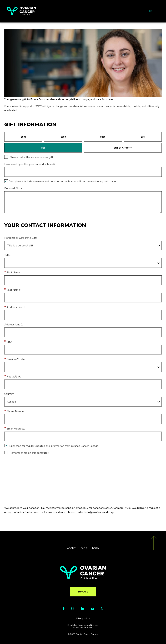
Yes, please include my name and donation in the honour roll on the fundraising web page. (63, 182)
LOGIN (96, 548)
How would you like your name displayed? (30, 164)
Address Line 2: (14, 325)
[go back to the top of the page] (154, 544)
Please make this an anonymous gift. (32, 157)
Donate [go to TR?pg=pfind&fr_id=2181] (83, 592)
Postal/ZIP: (14, 377)
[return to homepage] (83, 578)
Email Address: (16, 429)
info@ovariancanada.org (100, 512)
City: (9, 342)
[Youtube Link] (92, 609)
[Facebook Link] (64, 609)
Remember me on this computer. (29, 453)
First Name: (14, 273)
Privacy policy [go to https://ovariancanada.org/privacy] (83, 618)
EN (151, 11)
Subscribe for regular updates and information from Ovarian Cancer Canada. (54, 446)
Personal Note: (14, 188)
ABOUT (71, 548)
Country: (9, 394)
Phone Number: (16, 411)
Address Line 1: (16, 307)
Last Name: (14, 290)
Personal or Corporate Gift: (21, 238)
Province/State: (16, 359)
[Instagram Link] (73, 609)
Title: (8, 255)
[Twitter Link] (102, 609)
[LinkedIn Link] (83, 609)
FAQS (84, 548)
